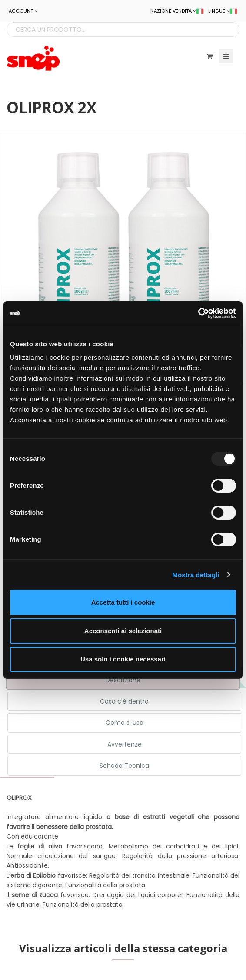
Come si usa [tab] (125, 723)
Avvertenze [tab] (125, 744)
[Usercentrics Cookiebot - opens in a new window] (198, 313)
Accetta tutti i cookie (123, 602)
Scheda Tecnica (124, 766)
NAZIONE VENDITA (177, 11)
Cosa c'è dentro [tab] (124, 701)
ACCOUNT (23, 11)
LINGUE (223, 11)
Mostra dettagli (196, 575)
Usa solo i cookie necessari (123, 659)
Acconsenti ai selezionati (123, 631)
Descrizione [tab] (123, 680)
